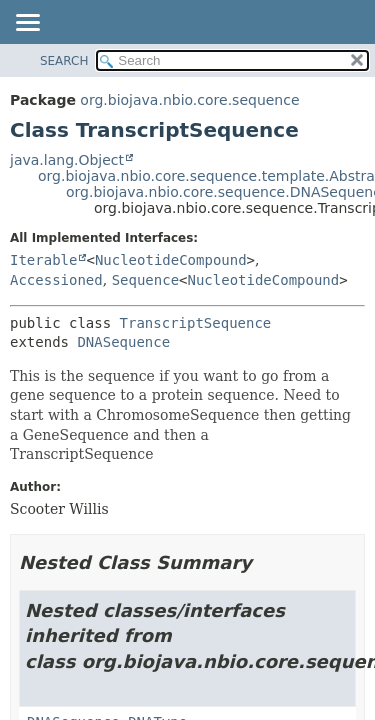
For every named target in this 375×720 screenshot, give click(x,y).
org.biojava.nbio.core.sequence (189, 100)
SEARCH (64, 61)
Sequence (145, 280)
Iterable (43, 260)
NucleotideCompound (171, 260)
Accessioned (56, 280)
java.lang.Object (67, 160)
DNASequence (123, 342)
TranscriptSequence (196, 323)
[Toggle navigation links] (27, 24)
